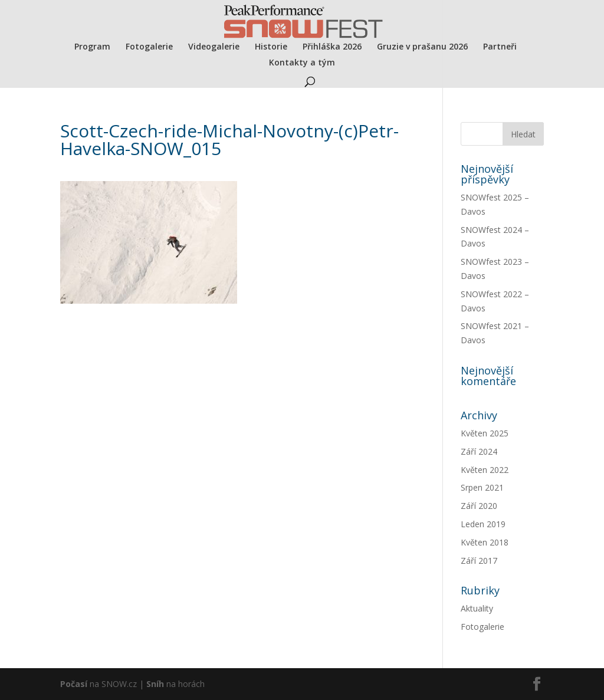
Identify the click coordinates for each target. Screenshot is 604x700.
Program (92, 47)
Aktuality (477, 608)
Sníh (155, 684)
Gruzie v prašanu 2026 (422, 47)
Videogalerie (214, 47)
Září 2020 (479, 506)
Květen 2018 (485, 542)
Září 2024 (479, 451)
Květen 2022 (485, 470)
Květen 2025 (485, 433)
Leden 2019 (483, 524)
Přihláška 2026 (332, 47)
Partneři (500, 47)
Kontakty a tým (302, 63)
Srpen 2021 (482, 487)
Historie (271, 47)
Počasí (74, 684)
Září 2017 (479, 561)
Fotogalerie (149, 47)
